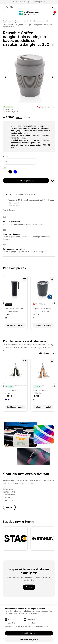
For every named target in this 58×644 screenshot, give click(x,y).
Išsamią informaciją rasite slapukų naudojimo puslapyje (26, 626)
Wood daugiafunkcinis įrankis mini (41, 392)
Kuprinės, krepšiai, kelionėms (40, 21)
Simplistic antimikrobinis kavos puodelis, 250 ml (42, 310)
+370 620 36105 (20, 2)
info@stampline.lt (38, 2)
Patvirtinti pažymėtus (29, 640)
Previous (5, 77)
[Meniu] (4, 13)
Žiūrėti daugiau (46, 353)
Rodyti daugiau (9, 210)
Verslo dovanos (20, 21)
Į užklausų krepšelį (26, 181)
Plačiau (9, 507)
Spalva (6, 168)
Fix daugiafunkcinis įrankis (13, 392)
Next (53, 77)
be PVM (19, 118)
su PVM (27, 118)
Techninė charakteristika (25, 194)
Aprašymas (7, 194)
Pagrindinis (7, 21)
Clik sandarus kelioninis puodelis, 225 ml (14, 310)
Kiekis (5, 157)
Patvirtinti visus (29, 633)
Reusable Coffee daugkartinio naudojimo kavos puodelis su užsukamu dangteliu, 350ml (28, 26)
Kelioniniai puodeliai (10, 23)
